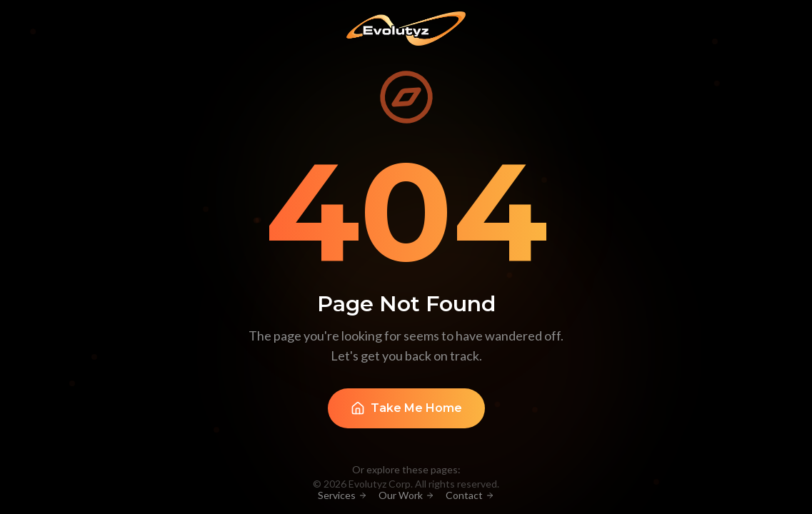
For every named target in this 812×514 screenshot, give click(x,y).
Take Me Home (406, 408)
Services (342, 495)
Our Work (406, 495)
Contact (470, 495)
